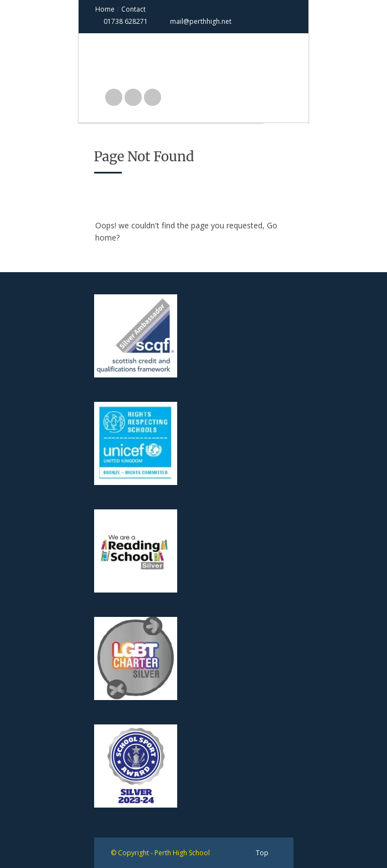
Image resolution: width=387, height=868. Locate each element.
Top (262, 853)
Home (105, 9)
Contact (133, 9)
